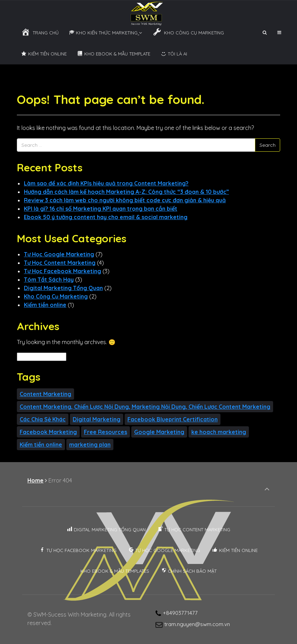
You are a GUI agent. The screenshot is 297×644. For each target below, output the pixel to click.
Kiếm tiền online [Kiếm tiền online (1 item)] (41, 445)
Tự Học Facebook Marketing (62, 271)
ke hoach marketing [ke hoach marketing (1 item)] (219, 432)
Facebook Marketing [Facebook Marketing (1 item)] (48, 432)
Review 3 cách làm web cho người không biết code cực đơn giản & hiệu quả (125, 200)
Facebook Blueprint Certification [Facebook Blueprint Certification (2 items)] (173, 419)
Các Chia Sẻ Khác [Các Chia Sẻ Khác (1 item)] (43, 419)
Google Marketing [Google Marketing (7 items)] (159, 432)
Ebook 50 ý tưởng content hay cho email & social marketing (106, 217)
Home (35, 480)
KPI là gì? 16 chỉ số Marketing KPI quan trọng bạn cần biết (101, 209)
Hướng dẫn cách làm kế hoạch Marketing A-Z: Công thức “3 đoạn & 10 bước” (126, 192)
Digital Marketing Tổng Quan (63, 288)
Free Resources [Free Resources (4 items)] (105, 432)
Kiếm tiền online (45, 305)
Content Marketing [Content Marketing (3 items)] (45, 394)
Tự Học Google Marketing (59, 254)
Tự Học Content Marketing (60, 263)
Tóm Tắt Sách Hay (49, 280)
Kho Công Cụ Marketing (56, 296)
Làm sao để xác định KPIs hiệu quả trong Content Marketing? (106, 183)
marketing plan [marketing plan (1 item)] (90, 445)
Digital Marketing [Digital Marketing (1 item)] (97, 419)
